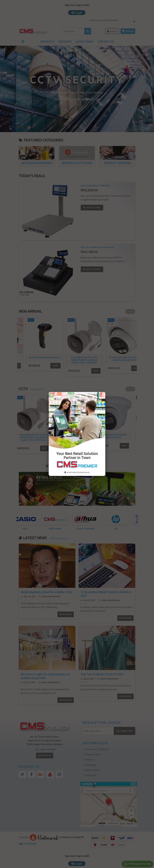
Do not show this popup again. (77, 473)
